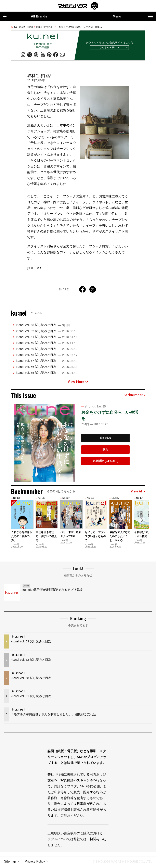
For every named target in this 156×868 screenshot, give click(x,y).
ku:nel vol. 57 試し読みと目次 (47, 362)
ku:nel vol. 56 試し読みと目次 (47, 368)
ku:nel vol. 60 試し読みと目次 (47, 344)
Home (30, 27)
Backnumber (134, 397)
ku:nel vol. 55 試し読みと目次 (47, 374)
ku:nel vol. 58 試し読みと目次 (47, 356)
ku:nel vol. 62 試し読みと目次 (47, 333)
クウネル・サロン (112, 49)
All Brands (25, 16)
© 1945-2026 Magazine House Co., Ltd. (120, 863)
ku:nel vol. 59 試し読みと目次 (47, 350)
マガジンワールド (78, 6)
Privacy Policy (35, 863)
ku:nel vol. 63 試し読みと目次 (43, 326)
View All (138, 493)
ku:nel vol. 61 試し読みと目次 (47, 338)
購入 (105, 451)
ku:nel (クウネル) (45, 27)
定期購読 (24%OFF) (106, 463)
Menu (133, 16)
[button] (141, 522)
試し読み (105, 440)
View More (78, 383)
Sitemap (10, 863)
